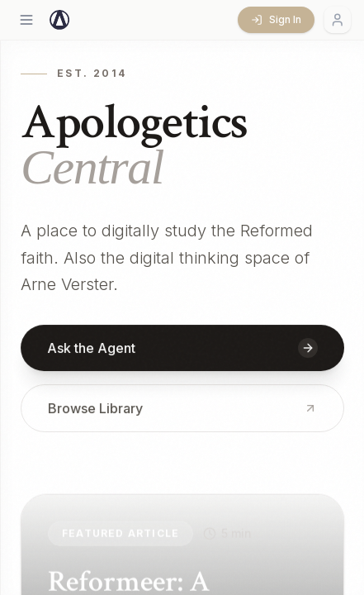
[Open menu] (26, 20)
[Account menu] (338, 20)
